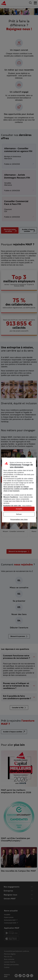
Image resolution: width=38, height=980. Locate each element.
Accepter (19, 509)
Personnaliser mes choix (19, 519)
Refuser (19, 514)
